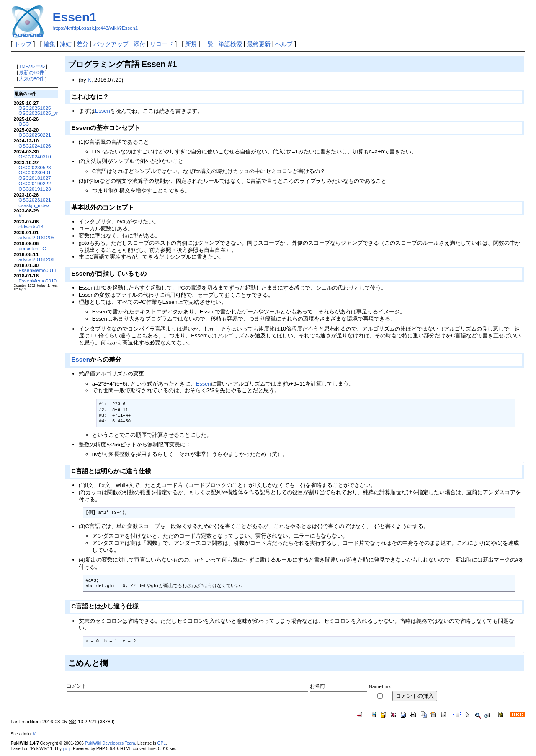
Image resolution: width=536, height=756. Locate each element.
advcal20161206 (36, 259)
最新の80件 (32, 72)
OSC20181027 (35, 178)
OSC (24, 124)
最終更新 (259, 44)
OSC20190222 (35, 183)
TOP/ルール (32, 66)
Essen (103, 111)
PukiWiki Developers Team (110, 743)
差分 (82, 44)
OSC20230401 (35, 172)
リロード (162, 44)
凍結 (66, 44)
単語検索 (230, 44)
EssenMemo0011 (37, 270)
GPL (162, 743)
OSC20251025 (35, 108)
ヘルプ (284, 44)
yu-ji (67, 749)
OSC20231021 (35, 200)
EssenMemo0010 (37, 281)
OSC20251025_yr (38, 113)
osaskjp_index (34, 205)
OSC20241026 (35, 146)
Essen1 (75, 17)
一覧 (208, 44)
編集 (49, 44)
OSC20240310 (35, 157)
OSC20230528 (35, 167)
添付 (139, 44)
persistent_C (32, 248)
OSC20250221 (35, 135)
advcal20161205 (36, 237)
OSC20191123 (35, 189)
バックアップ (111, 44)
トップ (23, 44)
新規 (191, 44)
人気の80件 (32, 79)
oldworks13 (31, 227)
